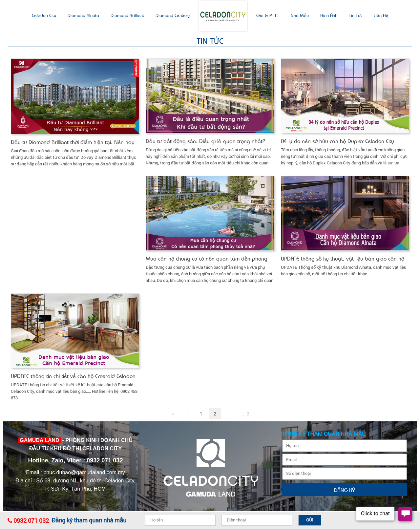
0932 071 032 (31, 520)
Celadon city (44, 15)
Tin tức (356, 15)
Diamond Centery (173, 15)
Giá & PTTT (268, 15)
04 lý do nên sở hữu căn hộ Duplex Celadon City (337, 141)
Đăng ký (345, 490)
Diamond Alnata (83, 15)
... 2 (246, 414)
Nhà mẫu (300, 15)
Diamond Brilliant (127, 15)
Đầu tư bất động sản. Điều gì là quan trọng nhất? (206, 141)
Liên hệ (381, 15)
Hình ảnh (329, 15)
